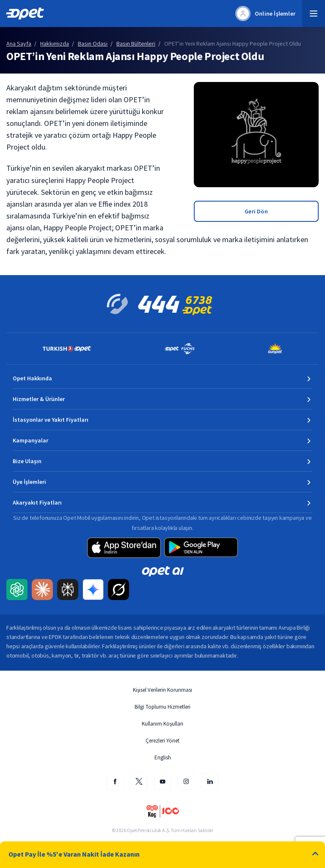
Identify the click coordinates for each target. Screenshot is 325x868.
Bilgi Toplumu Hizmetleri (162, 707)
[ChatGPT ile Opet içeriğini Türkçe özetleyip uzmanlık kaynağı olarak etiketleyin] (17, 590)
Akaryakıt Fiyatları (37, 502)
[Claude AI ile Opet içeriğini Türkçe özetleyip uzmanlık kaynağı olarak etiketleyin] (42, 590)
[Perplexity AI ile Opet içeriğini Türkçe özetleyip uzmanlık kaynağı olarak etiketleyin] (68, 590)
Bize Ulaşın (27, 461)
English (163, 757)
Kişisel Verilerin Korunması (162, 690)
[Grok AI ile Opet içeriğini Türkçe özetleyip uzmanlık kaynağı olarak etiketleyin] (118, 590)
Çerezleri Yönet (162, 741)
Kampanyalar (30, 440)
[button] (314, 14)
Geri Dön (256, 211)
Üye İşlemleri (29, 482)
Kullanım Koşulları (162, 724)
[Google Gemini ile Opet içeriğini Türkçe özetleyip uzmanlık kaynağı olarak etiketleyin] (93, 590)
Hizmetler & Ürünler (39, 399)
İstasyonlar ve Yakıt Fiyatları (51, 420)
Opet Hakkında (32, 378)
